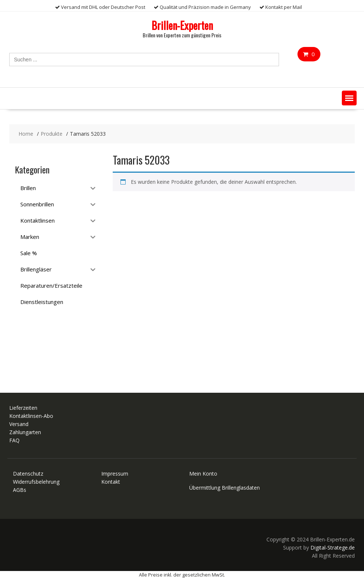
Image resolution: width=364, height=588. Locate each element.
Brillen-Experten (182, 25)
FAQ (14, 440)
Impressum (115, 474)
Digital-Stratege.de (333, 548)
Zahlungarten (25, 432)
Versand (19, 424)
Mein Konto (203, 474)
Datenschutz (28, 474)
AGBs (20, 490)
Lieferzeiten (23, 408)
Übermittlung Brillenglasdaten (224, 488)
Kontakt (111, 482)
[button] (349, 98)
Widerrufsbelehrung (36, 482)
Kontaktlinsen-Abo (31, 416)
